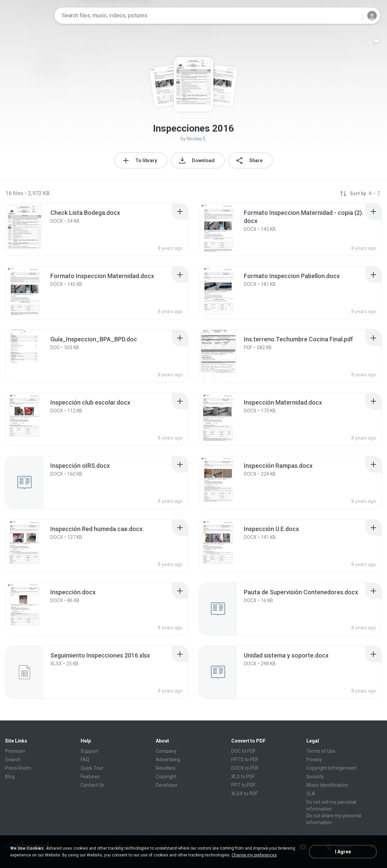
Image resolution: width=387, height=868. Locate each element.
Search (13, 760)
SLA (311, 794)
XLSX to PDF (245, 794)
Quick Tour (92, 768)
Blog (10, 777)
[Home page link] (28, 16)
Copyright (166, 777)
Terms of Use (321, 751)
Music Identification (327, 785)
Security (315, 777)
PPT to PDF (243, 785)
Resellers (166, 768)
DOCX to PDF (245, 768)
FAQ (85, 760)
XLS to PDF (243, 777)
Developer (167, 785)
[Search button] (353, 16)
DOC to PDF (243, 751)
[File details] (32, 229)
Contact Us (92, 785)
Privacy (314, 760)
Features (90, 777)
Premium (15, 751)
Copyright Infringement (331, 768)
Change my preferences (254, 855)
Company (166, 751)
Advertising (168, 760)
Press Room (18, 768)
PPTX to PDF (245, 760)
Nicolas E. (197, 139)
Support (89, 751)
